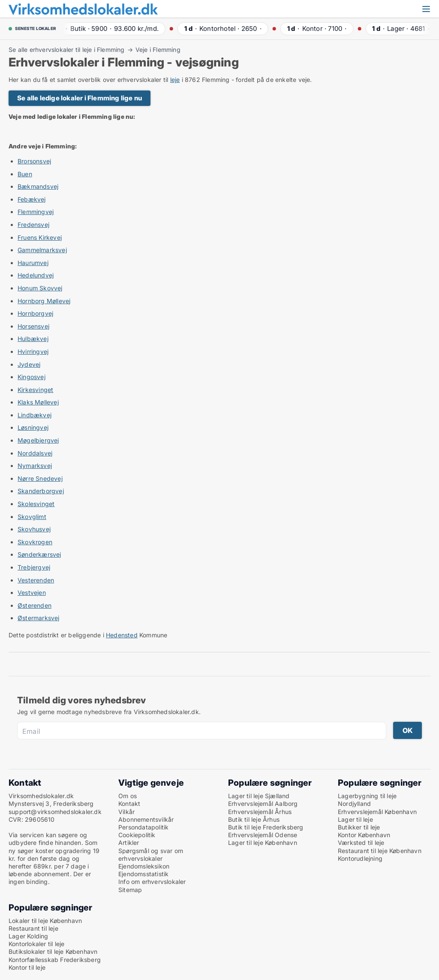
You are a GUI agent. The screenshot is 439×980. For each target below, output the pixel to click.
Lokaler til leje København (45, 921)
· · (110, 29)
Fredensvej (33, 225)
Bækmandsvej (38, 186)
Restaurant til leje (33, 928)
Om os (128, 796)
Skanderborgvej (41, 491)
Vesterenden (36, 580)
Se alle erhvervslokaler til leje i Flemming (67, 50)
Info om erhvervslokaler (152, 882)
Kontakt (129, 804)
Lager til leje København (263, 843)
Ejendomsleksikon (144, 866)
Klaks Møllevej (38, 402)
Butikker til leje (359, 827)
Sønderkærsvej (39, 554)
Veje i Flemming (158, 50)
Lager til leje (355, 819)
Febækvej (32, 199)
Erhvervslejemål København (377, 812)
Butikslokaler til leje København (53, 951)
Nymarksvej (35, 466)
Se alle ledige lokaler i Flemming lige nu (80, 98)
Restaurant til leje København (380, 851)
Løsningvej (33, 427)
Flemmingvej (36, 212)
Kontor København (364, 835)
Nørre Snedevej (40, 478)
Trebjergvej (34, 567)
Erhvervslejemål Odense (263, 835)
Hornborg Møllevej (44, 301)
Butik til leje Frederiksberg (266, 827)
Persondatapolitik (143, 827)
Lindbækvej (35, 415)
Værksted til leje (361, 843)
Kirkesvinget (35, 390)
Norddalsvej (35, 453)
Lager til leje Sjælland (259, 796)
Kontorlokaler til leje (36, 944)
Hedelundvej (36, 275)
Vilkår (126, 812)
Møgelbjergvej (38, 440)
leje (175, 80)
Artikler (129, 843)
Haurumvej (33, 263)
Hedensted (122, 635)
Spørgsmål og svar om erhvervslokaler (151, 855)
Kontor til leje (27, 967)
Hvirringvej (33, 351)
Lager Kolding (29, 936)
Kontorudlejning (360, 858)
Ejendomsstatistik (143, 874)
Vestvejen (32, 593)
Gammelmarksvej (42, 250)
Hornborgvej (35, 313)
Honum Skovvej (40, 288)
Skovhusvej (34, 529)
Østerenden (35, 605)
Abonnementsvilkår (146, 819)
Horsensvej (33, 326)
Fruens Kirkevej (40, 237)
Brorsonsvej (34, 161)
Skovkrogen (35, 542)
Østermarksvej (39, 618)
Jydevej (29, 364)
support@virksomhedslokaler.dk (55, 812)
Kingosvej (32, 377)
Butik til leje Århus (254, 819)
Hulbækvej (33, 339)
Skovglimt (32, 517)
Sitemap (130, 890)
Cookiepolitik (137, 835)
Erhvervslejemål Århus (260, 812)
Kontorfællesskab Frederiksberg (55, 960)
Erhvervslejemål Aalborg (263, 804)
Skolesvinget (36, 504)
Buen (25, 174)
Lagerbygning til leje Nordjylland (367, 800)
